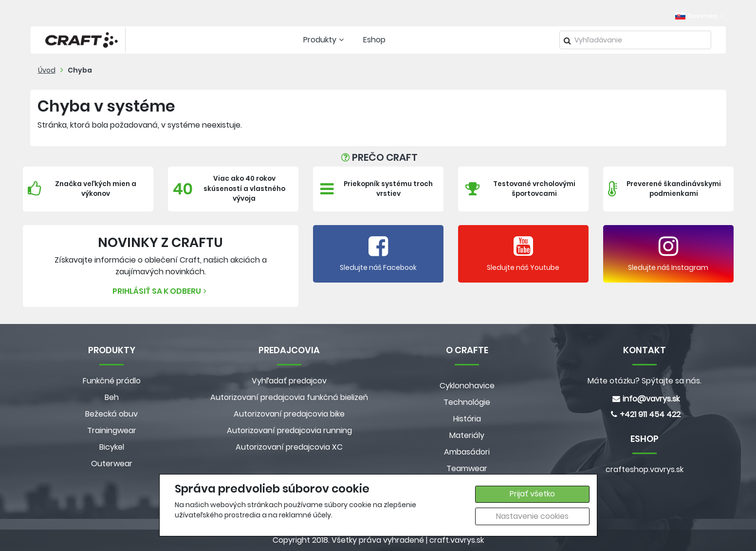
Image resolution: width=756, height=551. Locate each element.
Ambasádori (467, 452)
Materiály (467, 435)
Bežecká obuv (111, 414)
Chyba (80, 70)
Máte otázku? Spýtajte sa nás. (645, 381)
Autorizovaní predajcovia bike (289, 414)
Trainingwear (112, 430)
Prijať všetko (532, 494)
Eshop (374, 40)
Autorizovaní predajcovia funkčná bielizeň (289, 397)
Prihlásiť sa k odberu (161, 291)
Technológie (467, 402)
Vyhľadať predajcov (289, 381)
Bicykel (112, 447)
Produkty (325, 40)
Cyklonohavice (467, 386)
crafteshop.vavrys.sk (645, 469)
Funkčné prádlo (112, 381)
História (467, 419)
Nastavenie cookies (532, 516)
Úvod (47, 70)
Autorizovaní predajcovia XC (289, 447)
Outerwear (112, 464)
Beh (112, 397)
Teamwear (467, 468)
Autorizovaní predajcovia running (289, 430)
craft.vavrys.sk (457, 540)
